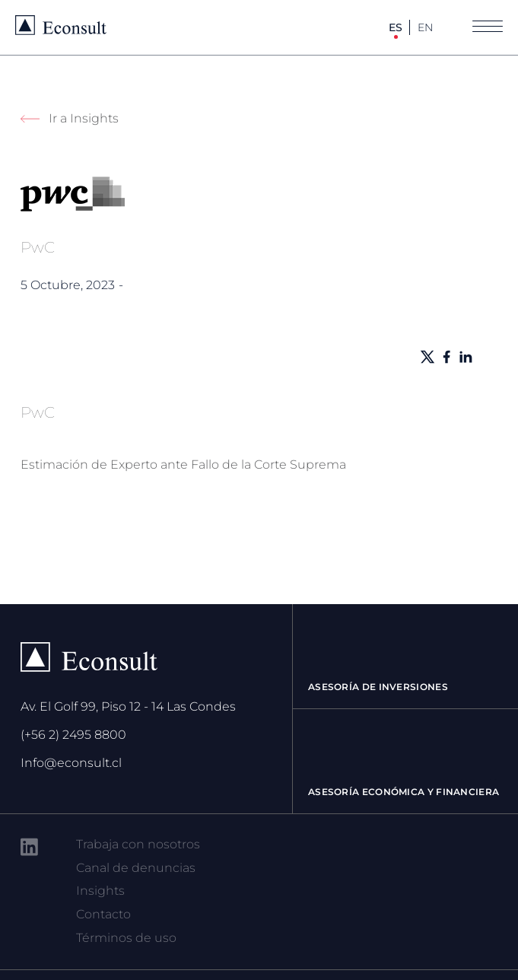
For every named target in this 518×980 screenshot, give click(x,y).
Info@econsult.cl (71, 763)
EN (425, 27)
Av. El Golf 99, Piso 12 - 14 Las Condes (128, 706)
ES (396, 27)
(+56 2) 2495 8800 (73, 735)
